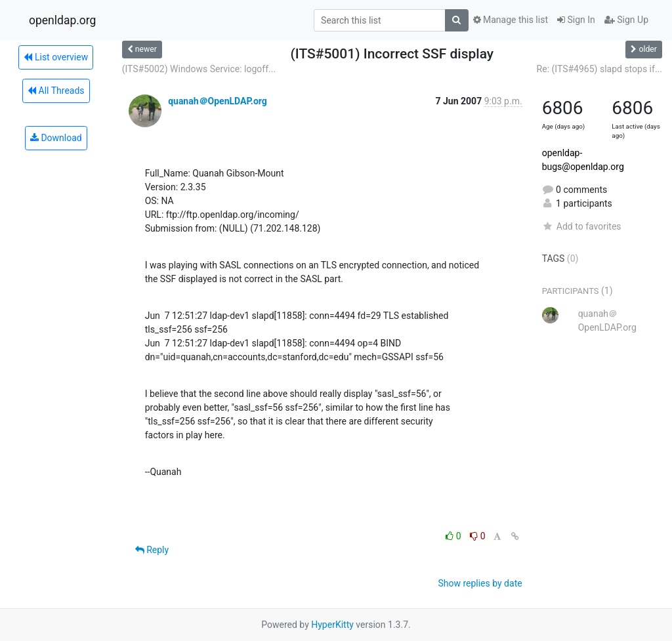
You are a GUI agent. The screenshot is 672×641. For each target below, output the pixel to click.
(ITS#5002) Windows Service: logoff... (199, 69)
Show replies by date (480, 583)
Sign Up (626, 20)
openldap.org (62, 20)
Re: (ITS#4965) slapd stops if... (599, 69)
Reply (152, 550)
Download (56, 138)
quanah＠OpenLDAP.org (218, 101)
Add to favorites (582, 226)
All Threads (56, 91)
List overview (56, 57)
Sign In (576, 20)
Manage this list (511, 20)
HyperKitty (332, 625)
